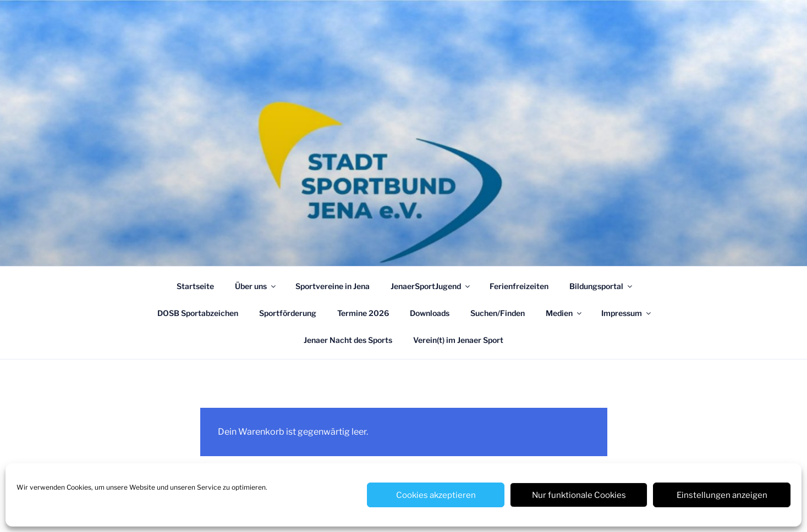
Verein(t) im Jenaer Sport (458, 340)
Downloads (430, 313)
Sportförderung (288, 313)
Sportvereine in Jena (333, 286)
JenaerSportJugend (431, 286)
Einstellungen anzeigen (722, 495)
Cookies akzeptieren (436, 495)
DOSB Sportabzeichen (198, 313)
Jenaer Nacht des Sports (348, 340)
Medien (564, 313)
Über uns (256, 286)
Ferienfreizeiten (519, 286)
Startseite (195, 286)
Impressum (627, 313)
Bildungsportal (602, 286)
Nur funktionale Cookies (579, 495)
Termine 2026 (363, 313)
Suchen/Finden (498, 313)
